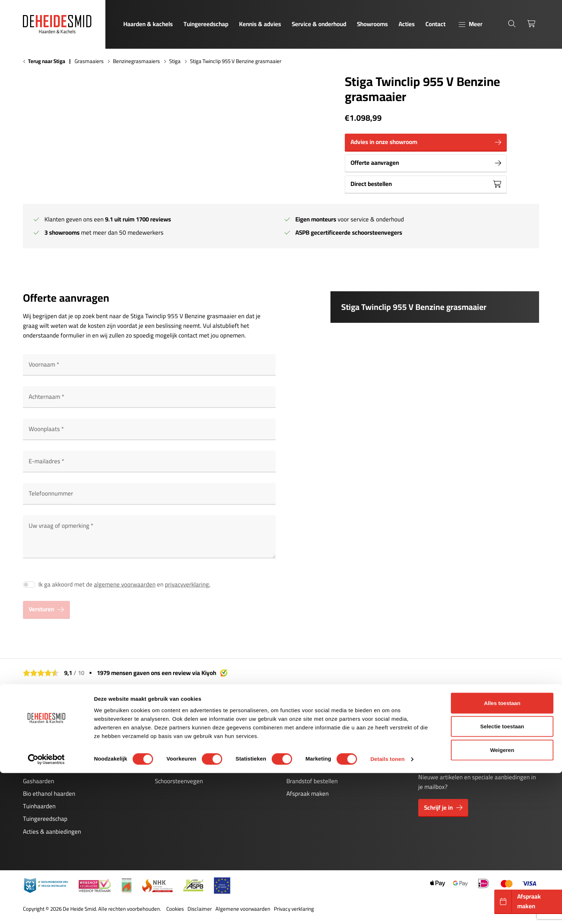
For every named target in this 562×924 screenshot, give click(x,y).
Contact (435, 24)
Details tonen (387, 910)
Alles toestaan (502, 854)
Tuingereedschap (206, 24)
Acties (407, 24)
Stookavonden (305, 769)
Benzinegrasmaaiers (136, 61)
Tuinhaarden (39, 806)
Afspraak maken (308, 794)
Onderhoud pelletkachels (187, 743)
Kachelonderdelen (178, 769)
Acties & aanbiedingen (52, 832)
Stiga (175, 61)
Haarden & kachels (148, 24)
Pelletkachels (40, 743)
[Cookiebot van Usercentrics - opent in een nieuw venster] (46, 910)
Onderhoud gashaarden (185, 731)
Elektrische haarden (49, 769)
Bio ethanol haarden (49, 794)
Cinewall (34, 756)
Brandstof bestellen (312, 781)
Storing (164, 756)
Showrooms (372, 24)
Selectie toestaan (502, 877)
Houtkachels (39, 731)
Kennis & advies (260, 24)
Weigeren (502, 901)
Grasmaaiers (89, 61)
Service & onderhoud (319, 24)
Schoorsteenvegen (179, 781)
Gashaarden (39, 781)
